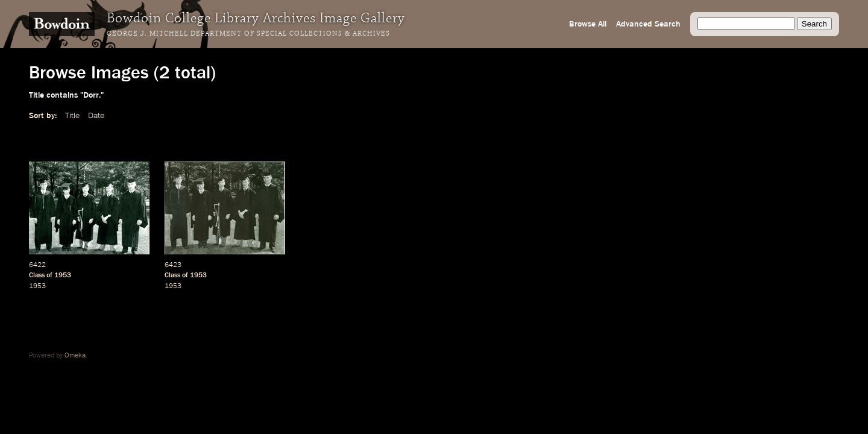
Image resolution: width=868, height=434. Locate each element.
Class (37, 275)
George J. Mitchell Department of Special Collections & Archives (248, 34)
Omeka (75, 356)
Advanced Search (648, 24)
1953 (63, 275)
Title (72, 116)
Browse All (588, 24)
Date (96, 116)
